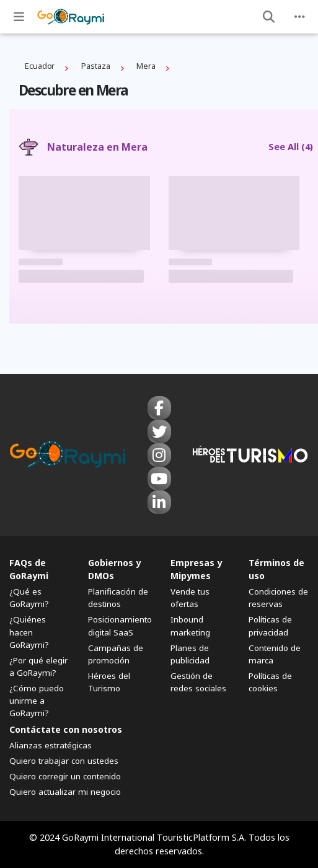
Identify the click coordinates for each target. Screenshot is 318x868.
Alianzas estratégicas (51, 745)
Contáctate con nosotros (66, 729)
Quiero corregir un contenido (65, 776)
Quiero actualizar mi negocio (65, 792)
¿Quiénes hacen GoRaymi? (29, 632)
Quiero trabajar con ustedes (64, 761)
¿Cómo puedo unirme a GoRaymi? (37, 701)
